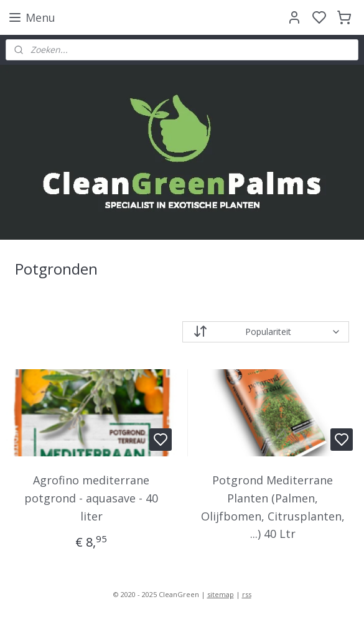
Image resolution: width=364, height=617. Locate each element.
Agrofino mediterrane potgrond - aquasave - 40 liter (91, 498)
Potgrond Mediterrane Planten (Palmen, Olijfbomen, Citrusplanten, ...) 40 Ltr (273, 507)
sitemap (221, 594)
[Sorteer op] (266, 332)
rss (247, 594)
